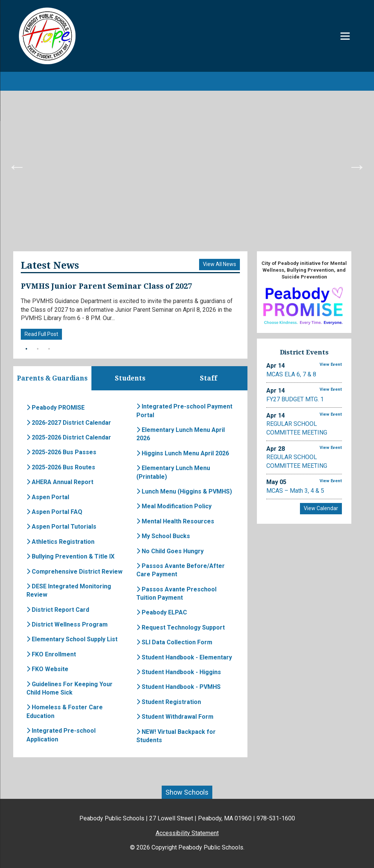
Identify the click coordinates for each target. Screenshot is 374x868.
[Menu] (345, 36)
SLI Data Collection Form (174, 643)
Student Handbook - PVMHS (178, 688)
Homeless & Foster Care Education (65, 712)
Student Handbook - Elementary (184, 658)
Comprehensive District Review (74, 572)
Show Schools (187, 793)
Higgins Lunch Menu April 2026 (183, 454)
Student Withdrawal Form (175, 717)
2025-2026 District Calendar (69, 438)
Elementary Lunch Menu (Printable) (173, 473)
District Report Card (58, 610)
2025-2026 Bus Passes (61, 453)
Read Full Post (41, 334)
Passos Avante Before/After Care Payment (181, 570)
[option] (187, 166)
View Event (331, 364)
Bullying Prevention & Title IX (70, 557)
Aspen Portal (48, 497)
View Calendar (321, 508)
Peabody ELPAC (162, 613)
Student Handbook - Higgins (179, 672)
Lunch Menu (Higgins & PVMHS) (184, 492)
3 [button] (49, 349)
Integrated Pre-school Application (61, 735)
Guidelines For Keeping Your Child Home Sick (70, 689)
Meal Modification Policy (174, 507)
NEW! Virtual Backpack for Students (176, 736)
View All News (219, 264)
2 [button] (38, 349)
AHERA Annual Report (60, 482)
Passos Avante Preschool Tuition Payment (176, 594)
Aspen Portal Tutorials (61, 527)
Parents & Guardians (52, 378)
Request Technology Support (181, 628)
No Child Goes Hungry (170, 552)
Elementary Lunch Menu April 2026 (181, 434)
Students (130, 378)
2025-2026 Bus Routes (61, 468)
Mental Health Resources (175, 522)
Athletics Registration (60, 542)
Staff (209, 378)
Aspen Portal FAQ (54, 512)
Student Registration (169, 702)
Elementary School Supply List (72, 640)
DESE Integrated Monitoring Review (69, 591)
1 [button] (26, 349)
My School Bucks (163, 536)
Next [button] (357, 166)
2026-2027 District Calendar (69, 423)
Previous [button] (17, 166)
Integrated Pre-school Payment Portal (184, 411)
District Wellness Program (67, 625)
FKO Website (47, 669)
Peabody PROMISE (56, 408)
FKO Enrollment (51, 655)
